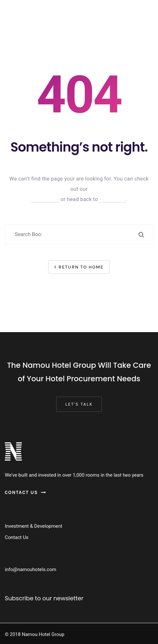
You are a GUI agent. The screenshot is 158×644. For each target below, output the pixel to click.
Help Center (45, 199)
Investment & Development (34, 526)
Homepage (113, 199)
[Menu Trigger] (14, 12)
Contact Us (17, 537)
